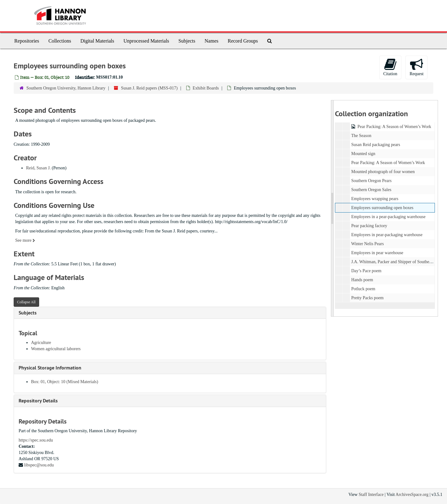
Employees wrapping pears (375, 199)
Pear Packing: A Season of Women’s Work (394, 127)
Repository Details (38, 401)
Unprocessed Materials (146, 41)
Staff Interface (371, 495)
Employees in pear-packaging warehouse (387, 235)
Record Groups (243, 41)
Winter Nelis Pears (367, 244)
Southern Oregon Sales (371, 190)
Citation (390, 67)
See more (25, 240)
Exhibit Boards (206, 88)
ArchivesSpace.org (412, 495)
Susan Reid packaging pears (375, 145)
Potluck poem (363, 289)
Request (416, 67)
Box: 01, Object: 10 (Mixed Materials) (65, 382)
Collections (60, 41)
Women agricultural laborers (56, 349)
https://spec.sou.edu (36, 440)
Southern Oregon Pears (371, 181)
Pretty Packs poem (367, 298)
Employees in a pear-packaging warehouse (388, 217)
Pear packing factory (369, 226)
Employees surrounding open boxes (382, 208)
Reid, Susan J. (38, 168)
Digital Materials (97, 41)
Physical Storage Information (50, 368)
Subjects (187, 41)
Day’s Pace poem (366, 271)
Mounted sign (363, 154)
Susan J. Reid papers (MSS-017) (149, 88)
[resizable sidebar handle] (332, 208)
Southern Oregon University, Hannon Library (66, 88)
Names (211, 41)
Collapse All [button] (26, 302)
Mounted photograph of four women (383, 172)
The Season (361, 136)
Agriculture (41, 343)
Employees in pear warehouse (377, 253)
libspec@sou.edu (39, 465)
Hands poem (362, 280)
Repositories (27, 41)
